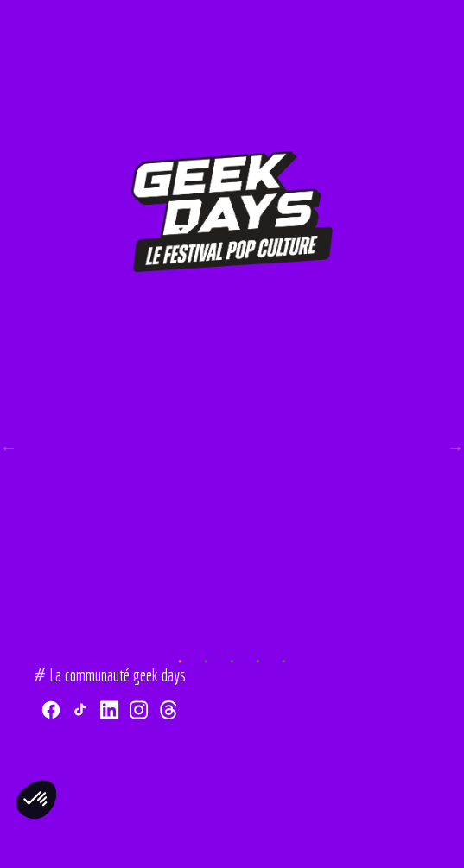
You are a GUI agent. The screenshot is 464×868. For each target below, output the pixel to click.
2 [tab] (207, 636)
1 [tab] (181, 636)
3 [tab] (232, 636)
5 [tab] (284, 636)
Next (455, 447)
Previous (9, 447)
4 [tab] (258, 636)
